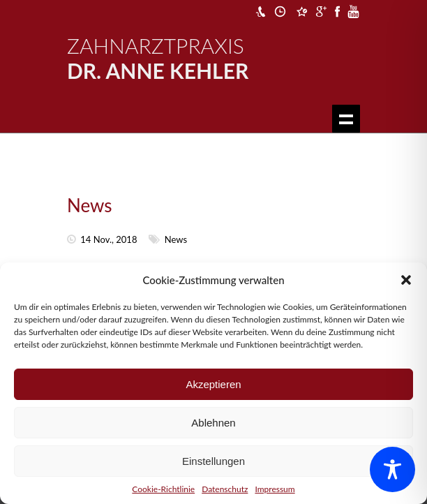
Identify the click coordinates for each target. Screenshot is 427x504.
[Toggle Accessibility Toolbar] (392, 469)
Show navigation (346, 119)
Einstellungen (213, 461)
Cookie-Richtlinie (163, 489)
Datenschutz (225, 489)
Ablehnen (213, 423)
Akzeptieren (213, 384)
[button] (406, 280)
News (90, 205)
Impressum (275, 489)
